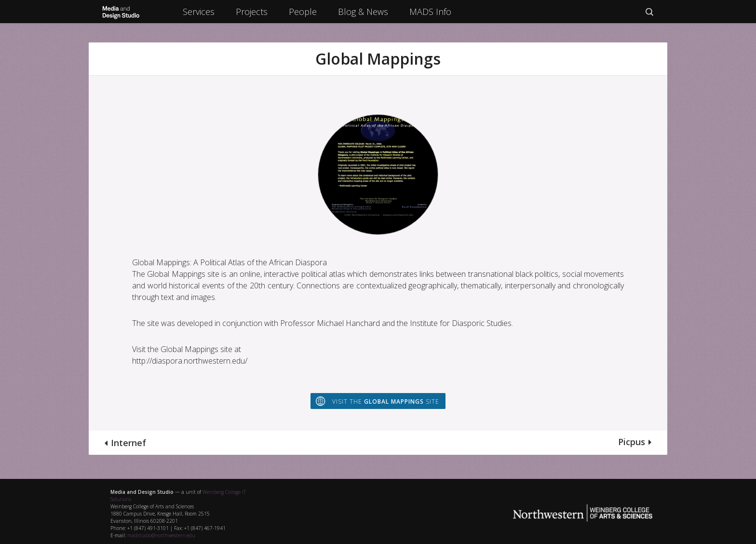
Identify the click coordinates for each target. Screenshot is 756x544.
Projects (252, 12)
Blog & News (363, 12)
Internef (128, 443)
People (303, 12)
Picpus (632, 442)
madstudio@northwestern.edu (161, 535)
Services (199, 12)
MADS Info (430, 12)
